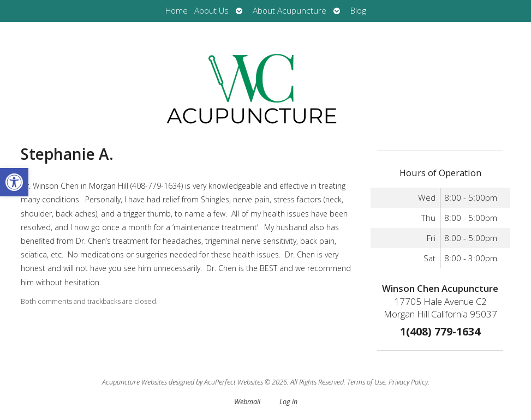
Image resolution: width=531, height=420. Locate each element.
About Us (211, 11)
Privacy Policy (408, 382)
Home (177, 11)
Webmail (247, 402)
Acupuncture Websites (135, 382)
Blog (358, 11)
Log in (288, 402)
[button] (14, 182)
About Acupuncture (290, 11)
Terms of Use (366, 382)
